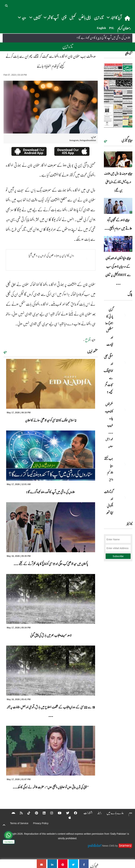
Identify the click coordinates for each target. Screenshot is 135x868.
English (101, 28)
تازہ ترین (99, 17)
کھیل (72, 17)
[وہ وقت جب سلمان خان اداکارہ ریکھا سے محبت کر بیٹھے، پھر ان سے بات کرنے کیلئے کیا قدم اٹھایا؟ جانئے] (84, 864)
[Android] (11, 813)
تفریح (88, 340)
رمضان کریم (124, 28)
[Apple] (67, 817)
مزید (5, 352)
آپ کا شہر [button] (51, 17)
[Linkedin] (42, 813)
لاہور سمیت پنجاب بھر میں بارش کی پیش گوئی (51, 635)
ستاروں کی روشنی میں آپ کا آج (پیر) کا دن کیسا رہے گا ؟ (104, 38)
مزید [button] (22, 17)
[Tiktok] (27, 813)
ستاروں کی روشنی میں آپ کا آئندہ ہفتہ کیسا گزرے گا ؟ (51, 492)
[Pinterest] (34, 813)
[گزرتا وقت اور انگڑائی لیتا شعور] (124, 498)
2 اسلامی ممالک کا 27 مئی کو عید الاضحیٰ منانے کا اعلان (51, 420)
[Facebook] (73, 813)
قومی (64, 17)
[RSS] (19, 813)
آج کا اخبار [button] (114, 17)
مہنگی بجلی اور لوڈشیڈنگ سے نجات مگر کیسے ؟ (108, 374)
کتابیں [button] (35, 17)
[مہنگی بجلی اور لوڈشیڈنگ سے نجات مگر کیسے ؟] (124, 363)
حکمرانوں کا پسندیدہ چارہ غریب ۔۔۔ (109, 418)
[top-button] (4, 825)
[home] (128, 18)
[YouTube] (57, 813)
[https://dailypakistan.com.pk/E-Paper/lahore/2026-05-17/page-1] (118, 96)
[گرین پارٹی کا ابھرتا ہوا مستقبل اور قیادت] (124, 315)
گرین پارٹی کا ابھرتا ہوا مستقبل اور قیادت (109, 327)
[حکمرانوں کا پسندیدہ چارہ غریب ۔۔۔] (124, 410)
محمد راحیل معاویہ (109, 443)
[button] (7, 5)
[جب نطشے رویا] (124, 465)
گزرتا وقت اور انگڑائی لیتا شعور (108, 502)
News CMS (109, 846)
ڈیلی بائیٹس (85, 17)
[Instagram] (49, 813)
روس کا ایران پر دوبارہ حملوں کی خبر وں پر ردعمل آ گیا (51, 255)
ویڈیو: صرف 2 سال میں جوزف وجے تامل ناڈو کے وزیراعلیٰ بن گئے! (118, 182)
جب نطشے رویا (109, 462)
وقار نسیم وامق (110, 476)
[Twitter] (65, 813)
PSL (112, 28)
